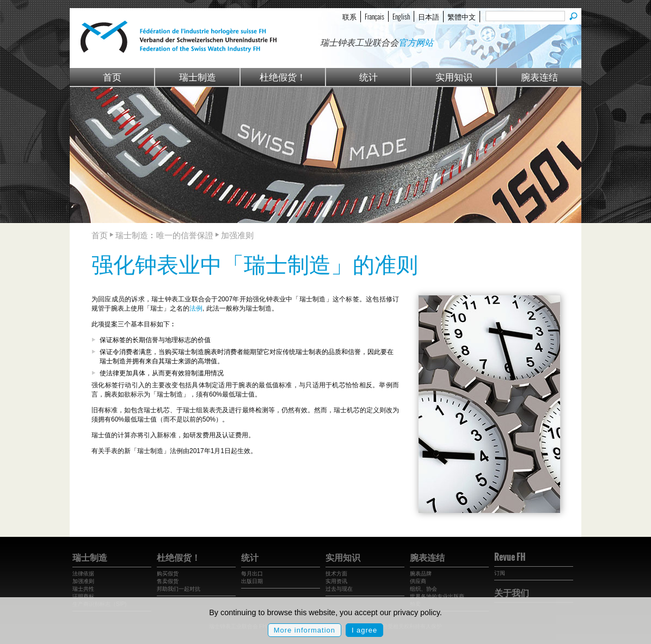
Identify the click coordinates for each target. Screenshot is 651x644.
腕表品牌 (421, 574)
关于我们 (512, 592)
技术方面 (336, 574)
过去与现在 (339, 589)
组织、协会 (423, 589)
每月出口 (252, 574)
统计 (369, 76)
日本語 (429, 16)
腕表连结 (539, 76)
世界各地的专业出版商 (437, 596)
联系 (349, 16)
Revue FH (510, 557)
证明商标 (83, 596)
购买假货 (168, 574)
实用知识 (454, 76)
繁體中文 (462, 16)
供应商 (418, 581)
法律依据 (83, 574)
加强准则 (83, 581)
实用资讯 (336, 581)
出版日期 (252, 581)
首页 (112, 76)
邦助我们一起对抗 (179, 589)
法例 (196, 308)
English (401, 16)
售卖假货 (168, 581)
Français (374, 16)
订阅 (500, 573)
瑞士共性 (83, 589)
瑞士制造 (198, 76)
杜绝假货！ (283, 76)
